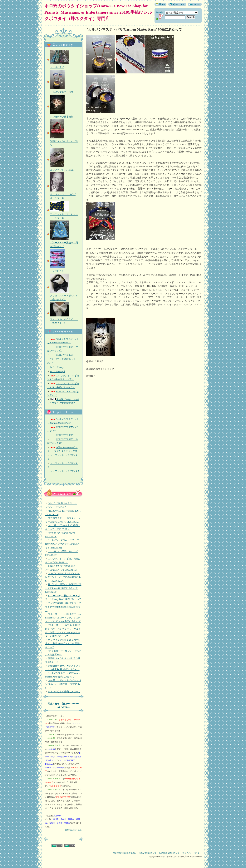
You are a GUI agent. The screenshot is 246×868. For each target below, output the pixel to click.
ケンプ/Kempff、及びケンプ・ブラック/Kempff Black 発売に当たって (63, 607)
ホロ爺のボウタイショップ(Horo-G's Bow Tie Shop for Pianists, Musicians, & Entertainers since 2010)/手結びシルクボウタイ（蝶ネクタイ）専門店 (98, 12)
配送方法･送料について (169, 853)
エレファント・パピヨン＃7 (65, 471)
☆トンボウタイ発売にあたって (64, 692)
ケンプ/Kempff (57, 371)
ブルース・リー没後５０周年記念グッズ (64, 243)
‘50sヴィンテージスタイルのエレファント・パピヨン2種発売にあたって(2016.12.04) (63, 577)
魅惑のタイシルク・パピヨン (64, 141)
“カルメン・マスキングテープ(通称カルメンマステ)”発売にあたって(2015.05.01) (63, 544)
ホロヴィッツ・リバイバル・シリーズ (63, 194)
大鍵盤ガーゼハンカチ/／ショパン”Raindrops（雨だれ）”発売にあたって (63, 684)
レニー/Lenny (57, 367)
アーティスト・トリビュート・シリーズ (64, 214)
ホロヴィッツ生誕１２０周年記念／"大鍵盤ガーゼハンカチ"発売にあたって (63, 643)
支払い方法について (148, 853)
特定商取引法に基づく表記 (125, 853)
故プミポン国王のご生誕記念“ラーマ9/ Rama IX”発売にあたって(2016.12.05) (63, 588)
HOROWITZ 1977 (62, 355)
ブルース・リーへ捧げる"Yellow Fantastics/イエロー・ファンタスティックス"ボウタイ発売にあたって (63, 618)
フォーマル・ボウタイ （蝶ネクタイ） (64, 319)
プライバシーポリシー (192, 853)
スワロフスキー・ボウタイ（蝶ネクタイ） (64, 296)
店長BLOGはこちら (73, 830)
